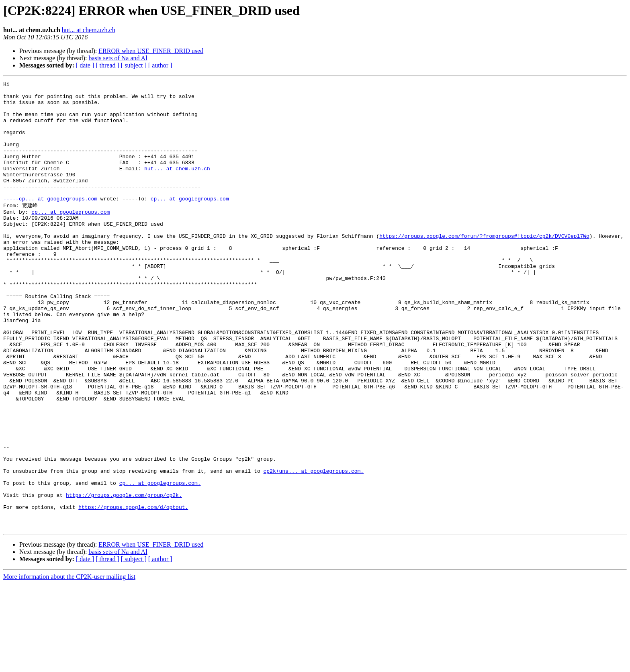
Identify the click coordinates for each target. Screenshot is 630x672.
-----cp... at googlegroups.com (50, 223)
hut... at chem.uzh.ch (89, 30)
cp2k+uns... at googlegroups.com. (313, 548)
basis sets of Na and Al (118, 58)
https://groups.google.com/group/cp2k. (124, 577)
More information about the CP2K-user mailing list (69, 665)
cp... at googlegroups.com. (160, 563)
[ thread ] (107, 65)
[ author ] (160, 65)
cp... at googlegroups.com (190, 223)
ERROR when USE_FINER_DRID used (151, 51)
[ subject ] (134, 65)
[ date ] (85, 65)
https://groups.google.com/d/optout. (133, 592)
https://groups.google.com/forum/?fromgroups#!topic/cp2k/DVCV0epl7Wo (484, 266)
